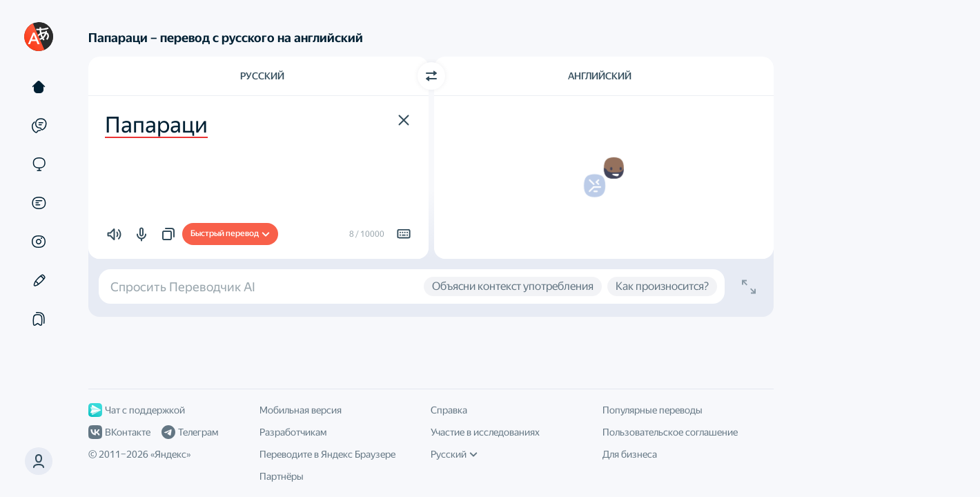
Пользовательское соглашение (670, 432)
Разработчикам (293, 432)
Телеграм (190, 432)
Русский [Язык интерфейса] (454, 454)
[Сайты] (39, 164)
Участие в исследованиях (485, 432)
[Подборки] (39, 319)
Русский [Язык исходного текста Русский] (262, 76)
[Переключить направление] (431, 76)
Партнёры (282, 476)
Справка (449, 410)
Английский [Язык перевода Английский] (600, 76)
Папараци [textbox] (156, 125)
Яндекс (170, 454)
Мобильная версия (301, 410)
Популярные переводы (653, 410)
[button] (39, 461)
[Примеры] (39, 126)
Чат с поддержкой (137, 410)
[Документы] (39, 203)
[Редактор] (39, 280)
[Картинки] (39, 242)
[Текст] (39, 87)
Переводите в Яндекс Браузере (327, 454)
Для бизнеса (630, 454)
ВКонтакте (119, 432)
